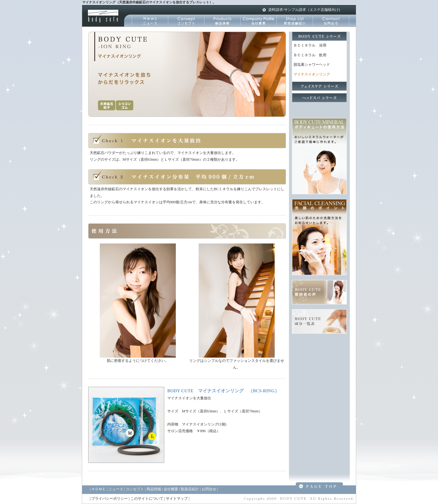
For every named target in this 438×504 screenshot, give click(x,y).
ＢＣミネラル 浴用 (310, 45)
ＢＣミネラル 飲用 (310, 55)
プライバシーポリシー (109, 499)
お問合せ (209, 489)
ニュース (116, 489)
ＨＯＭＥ (99, 489)
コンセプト (135, 489)
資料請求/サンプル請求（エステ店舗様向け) (304, 10)
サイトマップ (177, 499)
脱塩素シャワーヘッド (312, 65)
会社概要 (171, 489)
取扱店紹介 (190, 489)
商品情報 (154, 489)
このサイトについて (147, 499)
